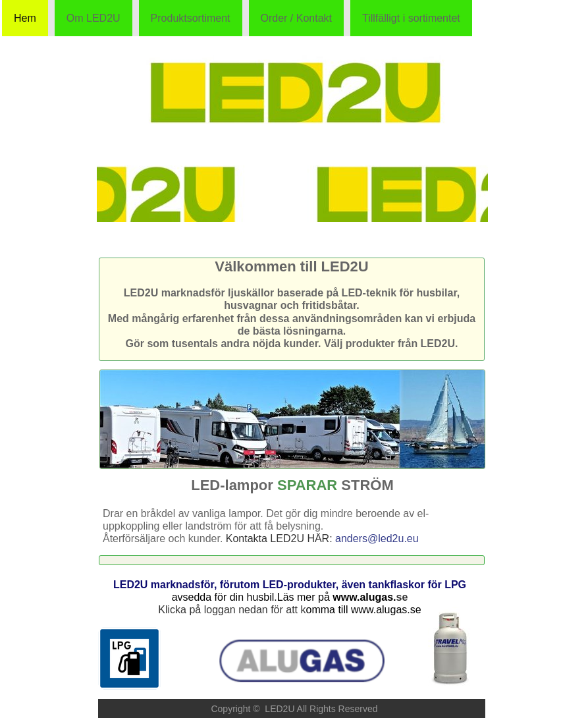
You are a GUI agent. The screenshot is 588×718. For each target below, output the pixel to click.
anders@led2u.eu (377, 538)
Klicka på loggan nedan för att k (232, 610)
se (402, 597)
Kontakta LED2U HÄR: (281, 538)
